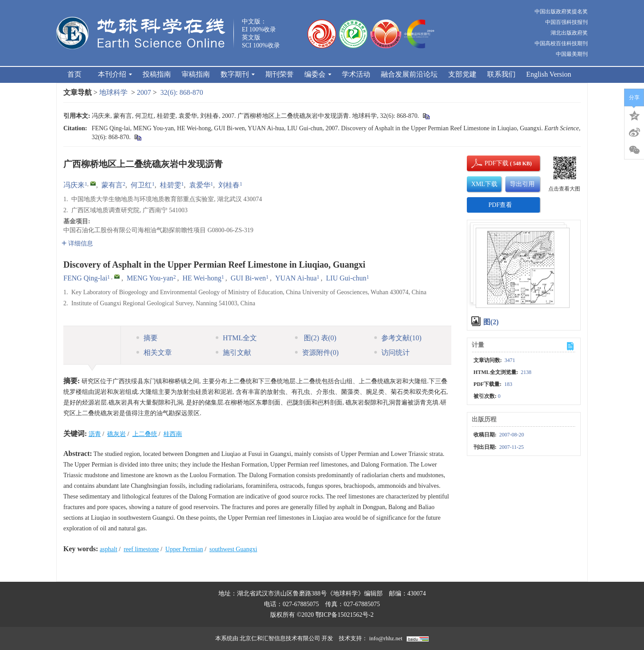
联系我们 (501, 74)
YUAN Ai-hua (296, 278)
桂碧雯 (171, 185)
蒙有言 (112, 185)
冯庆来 (74, 185)
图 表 (316, 338)
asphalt (109, 549)
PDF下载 (489, 163)
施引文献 (233, 352)
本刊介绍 (115, 74)
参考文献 (398, 338)
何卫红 (141, 185)
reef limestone (141, 549)
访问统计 (392, 352)
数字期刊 (238, 74)
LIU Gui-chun (346, 278)
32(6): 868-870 (182, 92)
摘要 (147, 338)
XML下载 (484, 184)
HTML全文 (236, 338)
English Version (549, 74)
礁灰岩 (116, 434)
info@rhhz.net (386, 638)
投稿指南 (157, 74)
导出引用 (522, 184)
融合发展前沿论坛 (409, 74)
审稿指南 (196, 74)
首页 (74, 74)
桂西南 (173, 434)
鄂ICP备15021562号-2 (344, 615)
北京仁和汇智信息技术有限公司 (280, 638)
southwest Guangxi (233, 549)
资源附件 (317, 352)
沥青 (95, 434)
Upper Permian (184, 549)
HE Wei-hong (202, 278)
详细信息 (77, 243)
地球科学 (113, 92)
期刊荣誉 (279, 74)
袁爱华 (200, 185)
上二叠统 (145, 434)
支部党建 (462, 74)
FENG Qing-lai (85, 278)
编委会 (318, 74)
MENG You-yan (150, 278)
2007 (144, 92)
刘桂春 (229, 185)
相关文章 (154, 352)
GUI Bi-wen (248, 278)
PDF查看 (500, 205)
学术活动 (356, 74)
